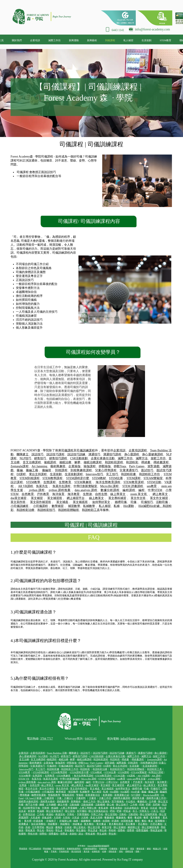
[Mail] (131, 29)
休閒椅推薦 (127, 821)
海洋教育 (74, 494)
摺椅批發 (129, 851)
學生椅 (103, 830)
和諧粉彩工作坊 (150, 474)
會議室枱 (60, 814)
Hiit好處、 (156, 506)
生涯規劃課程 (74, 474)
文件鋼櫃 (51, 805)
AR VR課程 (26, 486)
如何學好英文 (101, 502)
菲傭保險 (103, 849)
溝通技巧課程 (112, 454)
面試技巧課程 (94, 766)
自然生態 (101, 494)
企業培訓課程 (138, 450)
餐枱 (144, 821)
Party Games (137, 466)
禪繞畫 (146, 462)
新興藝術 (76, 801)
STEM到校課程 (29, 478)
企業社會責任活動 (103, 458)
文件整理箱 (38, 827)
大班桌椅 (35, 818)
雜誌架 (50, 827)
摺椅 (137, 851)
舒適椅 (115, 821)
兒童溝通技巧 (129, 470)
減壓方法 (142, 458)
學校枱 (50, 830)
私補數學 (89, 506)
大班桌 (76, 818)
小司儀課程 (40, 506)
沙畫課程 (49, 798)
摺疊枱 (43, 834)
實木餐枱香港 (116, 824)
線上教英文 (96, 498)
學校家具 (30, 830)
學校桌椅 (90, 834)
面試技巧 (147, 470)
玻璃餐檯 (160, 821)
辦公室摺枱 (111, 814)
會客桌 (144, 808)
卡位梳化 (130, 801)
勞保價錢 (47, 849)
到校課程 (61, 470)
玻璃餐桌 (23, 824)
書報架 (59, 827)
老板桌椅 (47, 818)
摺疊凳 (131, 830)
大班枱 (66, 818)
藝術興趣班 (58, 466)
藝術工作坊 (89, 801)
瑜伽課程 (90, 466)
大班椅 (85, 818)
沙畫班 (93, 798)
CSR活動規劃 (79, 458)
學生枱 (41, 830)
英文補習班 (55, 498)
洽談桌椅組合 (131, 808)
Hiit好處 (135, 792)
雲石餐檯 (130, 824)
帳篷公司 (157, 849)
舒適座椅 (38, 821)
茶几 (135, 811)
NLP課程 (43, 756)
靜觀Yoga (120, 466)
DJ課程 (21, 474)
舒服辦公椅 (65, 821)
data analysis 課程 (86, 490)
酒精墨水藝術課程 (28, 801)
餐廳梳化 (142, 801)
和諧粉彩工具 (91, 510)
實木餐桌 (101, 824)
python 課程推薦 (60, 490)
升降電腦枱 (83, 814)
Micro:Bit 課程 (110, 486)
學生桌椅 (102, 834)
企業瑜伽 (74, 466)
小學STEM (112, 782)
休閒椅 (106, 821)
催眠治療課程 (93, 462)
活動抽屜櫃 (87, 805)
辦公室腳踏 (120, 827)
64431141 (91, 739)
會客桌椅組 (116, 808)
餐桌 (151, 821)
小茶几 (155, 811)
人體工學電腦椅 (69, 808)
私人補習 (105, 506)
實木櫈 (28, 821)
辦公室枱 (70, 811)
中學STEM (155, 490)
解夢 (78, 462)
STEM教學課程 (52, 478)
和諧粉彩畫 (129, 474)
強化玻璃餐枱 (38, 824)
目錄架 (68, 827)
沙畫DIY (69, 798)
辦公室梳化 (80, 827)
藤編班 (47, 470)
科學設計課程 (156, 772)
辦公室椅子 (122, 805)
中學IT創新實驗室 (85, 486)
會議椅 (55, 808)
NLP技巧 (25, 458)
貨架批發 (124, 849)
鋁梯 (104, 851)
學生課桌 (93, 830)
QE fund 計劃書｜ (35, 798)
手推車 (54, 851)
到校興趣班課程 (81, 470)
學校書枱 (69, 830)
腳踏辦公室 (134, 827)
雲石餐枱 (143, 824)
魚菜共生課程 (62, 486)
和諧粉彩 (132, 462)
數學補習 (58, 506)
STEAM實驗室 (153, 478)
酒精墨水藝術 (48, 801)
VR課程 (131, 776)
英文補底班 (80, 502)
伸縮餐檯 (53, 824)
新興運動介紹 (122, 795)
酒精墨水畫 (138, 798)
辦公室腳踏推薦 (150, 827)
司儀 (133, 502)
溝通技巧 (94, 454)
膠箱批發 (140, 849)
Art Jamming (39, 466)
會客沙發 (107, 827)
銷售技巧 (40, 458)
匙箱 (28, 827)
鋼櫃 (42, 805)
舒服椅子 (51, 821)
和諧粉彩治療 (25, 510)
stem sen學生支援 (136, 779)
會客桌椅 (103, 808)
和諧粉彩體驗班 (69, 510)
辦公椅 (110, 805)
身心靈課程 (132, 454)
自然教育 (28, 494)
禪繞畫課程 (161, 462)
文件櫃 (153, 801)
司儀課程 (22, 253)
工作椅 (134, 805)
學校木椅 (33, 834)
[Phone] (108, 29)
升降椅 (46, 808)
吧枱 (112, 811)
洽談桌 (154, 808)
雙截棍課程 (68, 795)
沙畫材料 (81, 798)
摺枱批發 (112, 851)
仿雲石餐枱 (156, 824)
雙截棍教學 (54, 795)
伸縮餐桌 (77, 824)
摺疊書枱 (54, 834)
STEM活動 (154, 482)
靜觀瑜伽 (105, 466)
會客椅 (31, 811)
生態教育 (65, 482)
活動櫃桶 (100, 805)
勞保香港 (23, 849)
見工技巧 (112, 474)
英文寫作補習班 (41, 502)
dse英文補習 (18, 498)
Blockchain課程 (151, 795)
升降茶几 (144, 811)
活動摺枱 (133, 814)
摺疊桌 (64, 834)
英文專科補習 (117, 498)
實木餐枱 (89, 824)
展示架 (87, 851)
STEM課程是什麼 (78, 478)
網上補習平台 (76, 498)
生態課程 (50, 482)
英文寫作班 (18, 502)
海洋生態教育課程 (108, 482)
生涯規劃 (56, 474)
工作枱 (41, 814)
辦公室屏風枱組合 (98, 811)
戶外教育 (43, 494)
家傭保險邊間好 (74, 849)
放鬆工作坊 (158, 458)
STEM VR (24, 779)
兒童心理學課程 (106, 470)
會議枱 (50, 814)
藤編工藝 (32, 470)
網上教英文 (160, 494)
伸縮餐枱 (65, 824)
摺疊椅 (121, 830)
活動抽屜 (74, 805)
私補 (117, 506)
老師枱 (73, 834)
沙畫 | (60, 798)
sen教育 (152, 486)
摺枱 (121, 851)
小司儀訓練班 (19, 506)
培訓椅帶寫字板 (31, 808)
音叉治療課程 (32, 462)
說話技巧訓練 (76, 454)
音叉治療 (24, 759)
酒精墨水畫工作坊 (156, 798)
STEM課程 (134, 478)
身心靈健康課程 (153, 454)
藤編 (20, 470)
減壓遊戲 (121, 763)
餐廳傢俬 (121, 818)
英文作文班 (138, 498)
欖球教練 (25, 795)
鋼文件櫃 (63, 805)
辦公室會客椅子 (55, 811)
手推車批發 (64, 851)
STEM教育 (24, 772)
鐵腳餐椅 (86, 821)
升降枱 (71, 814)
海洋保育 (58, 494)
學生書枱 (81, 830)
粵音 (34, 276)
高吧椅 (156, 805)
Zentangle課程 (20, 466)
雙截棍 (80, 795)
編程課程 (129, 490)
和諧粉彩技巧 (46, 510)
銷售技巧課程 (58, 458)
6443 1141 (118, 30)
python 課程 (37, 490)
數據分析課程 (110, 490)
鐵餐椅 (97, 821)
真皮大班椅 (96, 818)
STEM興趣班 (83, 482)
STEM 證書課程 (133, 486)
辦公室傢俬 (103, 801)
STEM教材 (99, 478)
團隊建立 (22, 454)
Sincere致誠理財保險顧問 (98, 846)
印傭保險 (113, 849)
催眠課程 (50, 462)
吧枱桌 (127, 811)
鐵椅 (76, 821)
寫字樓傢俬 (118, 801)
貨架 (132, 849)
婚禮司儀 (121, 502)
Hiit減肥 (144, 506)
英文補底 (62, 502)
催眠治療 (65, 462)
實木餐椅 (155, 818)
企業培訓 (119, 450)
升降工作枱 (97, 814)
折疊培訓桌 (29, 814)
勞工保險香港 (35, 849)
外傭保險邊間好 (90, 849)
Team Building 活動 (57, 753)
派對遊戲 (154, 466)
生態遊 (88, 494)
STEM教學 (33, 482)
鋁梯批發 (96, 851)
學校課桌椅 (156, 830)
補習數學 (74, 506)
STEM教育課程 (134, 482)
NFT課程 (136, 795)
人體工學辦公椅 (88, 808)
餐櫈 (146, 818)
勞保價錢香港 (59, 849)
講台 (81, 834)
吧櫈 (148, 805)
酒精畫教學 (63, 801)
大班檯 (57, 818)
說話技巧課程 (55, 454)
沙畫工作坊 (105, 798)
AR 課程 (156, 776)
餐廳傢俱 (109, 818)
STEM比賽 (116, 478)
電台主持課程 (38, 474)
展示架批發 (76, 851)
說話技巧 (37, 454)
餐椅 (130, 818)
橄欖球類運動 (39, 795)
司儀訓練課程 (86, 450)
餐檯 (137, 821)
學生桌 (59, 830)
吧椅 (142, 805)
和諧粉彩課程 (114, 462)
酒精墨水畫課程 (122, 798)
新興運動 (108, 795)
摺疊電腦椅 (142, 830)
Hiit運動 (129, 506)
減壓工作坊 (125, 458)
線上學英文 (118, 494)
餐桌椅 (138, 818)
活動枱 (123, 814)
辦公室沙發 (94, 827)
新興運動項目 (93, 795)
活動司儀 (162, 502)
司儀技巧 (147, 502)
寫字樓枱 (82, 811)
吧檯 (119, 811)
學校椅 (112, 830)
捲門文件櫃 (31, 805)
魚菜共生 (42, 486)
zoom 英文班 (139, 494)
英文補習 (37, 498)
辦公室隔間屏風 (149, 814)
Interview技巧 (94, 474)
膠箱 (149, 849)
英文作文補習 (159, 498)
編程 (142, 490)
